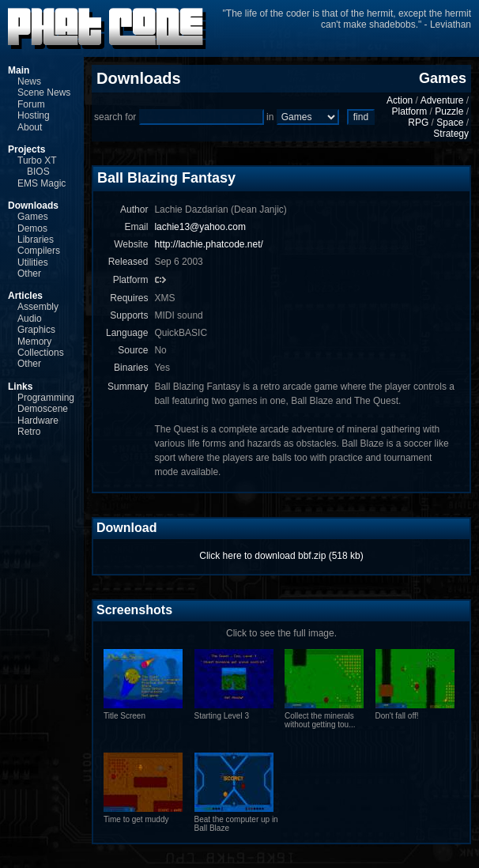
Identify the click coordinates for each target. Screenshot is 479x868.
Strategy (451, 134)
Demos (32, 228)
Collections (41, 353)
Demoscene (43, 409)
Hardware (38, 421)
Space (450, 123)
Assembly (38, 307)
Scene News (44, 92)
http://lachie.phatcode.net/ (208, 244)
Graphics (36, 330)
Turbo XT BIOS (37, 166)
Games (33, 217)
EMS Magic (41, 183)
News (29, 81)
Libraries (36, 240)
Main (19, 70)
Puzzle (449, 111)
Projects (26, 149)
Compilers (39, 251)
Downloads (33, 206)
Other (29, 274)
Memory (34, 342)
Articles (25, 296)
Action (400, 100)
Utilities (33, 262)
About (30, 127)
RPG (418, 123)
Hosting (34, 115)
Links (20, 387)
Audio (30, 319)
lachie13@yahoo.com (200, 227)
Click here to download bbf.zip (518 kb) (281, 556)
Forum (31, 104)
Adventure (442, 100)
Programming (46, 398)
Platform (410, 111)
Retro (29, 432)
